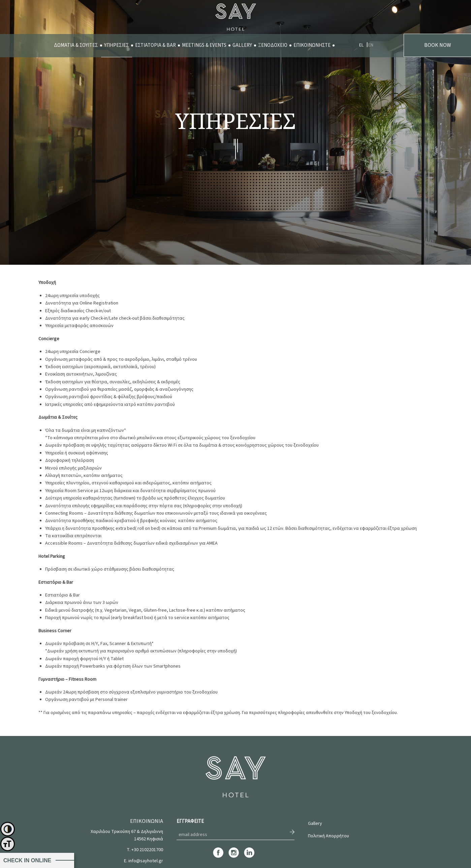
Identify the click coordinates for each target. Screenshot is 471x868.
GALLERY (242, 45)
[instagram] (234, 857)
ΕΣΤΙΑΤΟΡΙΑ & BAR (155, 45)
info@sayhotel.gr (146, 861)
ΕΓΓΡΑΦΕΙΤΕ (190, 821)
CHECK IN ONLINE (27, 860)
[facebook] (218, 857)
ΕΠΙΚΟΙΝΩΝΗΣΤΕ (312, 45)
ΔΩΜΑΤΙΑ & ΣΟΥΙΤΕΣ (76, 45)
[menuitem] (76, 46)
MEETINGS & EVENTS (204, 45)
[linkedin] (249, 857)
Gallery (315, 824)
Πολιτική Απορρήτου (328, 836)
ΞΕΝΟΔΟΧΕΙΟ (273, 45)
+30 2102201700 (147, 850)
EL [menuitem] (361, 45)
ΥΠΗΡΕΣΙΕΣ (117, 45)
